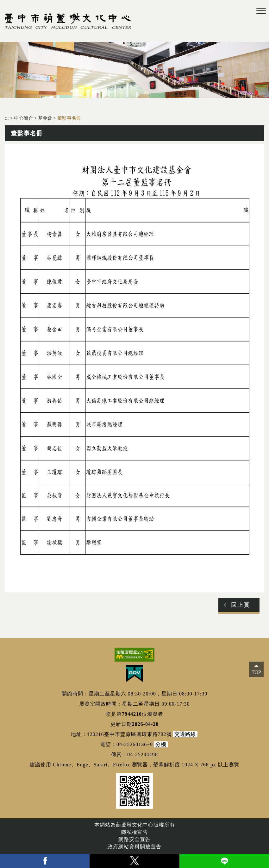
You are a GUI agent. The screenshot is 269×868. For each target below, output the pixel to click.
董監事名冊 (69, 118)
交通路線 (185, 734)
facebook (45, 861)
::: (7, 118)
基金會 (46, 118)
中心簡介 (24, 118)
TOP (256, 672)
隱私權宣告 (135, 832)
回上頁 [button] (241, 605)
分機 (161, 744)
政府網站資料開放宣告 (134, 847)
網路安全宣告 (134, 839)
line (224, 861)
